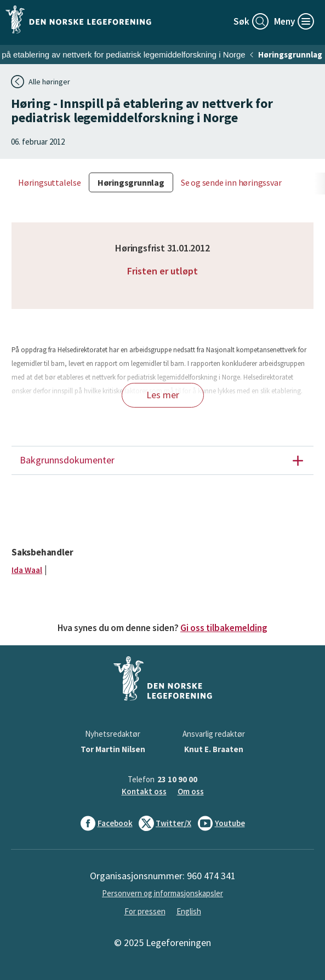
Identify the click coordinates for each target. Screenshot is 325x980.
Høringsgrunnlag (290, 55)
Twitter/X (165, 823)
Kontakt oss (144, 791)
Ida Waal (27, 570)
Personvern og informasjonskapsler (162, 893)
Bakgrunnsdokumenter (166, 460)
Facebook (107, 823)
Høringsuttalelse (50, 182)
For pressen (145, 911)
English (189, 911)
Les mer (163, 395)
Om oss (191, 791)
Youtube (221, 823)
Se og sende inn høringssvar (231, 182)
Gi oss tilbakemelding (224, 628)
